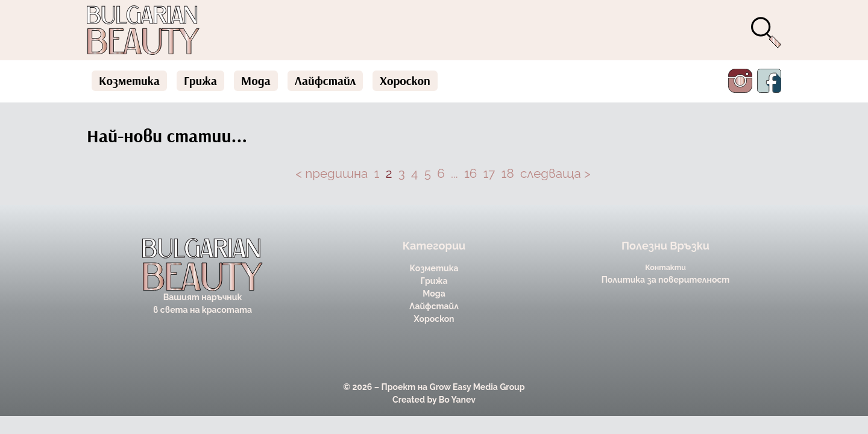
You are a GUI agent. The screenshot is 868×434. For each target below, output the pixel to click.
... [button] (454, 174)
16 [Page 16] (470, 174)
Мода (256, 80)
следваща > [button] (555, 174)
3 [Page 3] (402, 174)
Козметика (129, 80)
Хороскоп (405, 80)
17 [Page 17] (489, 174)
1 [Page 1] (377, 174)
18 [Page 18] (508, 174)
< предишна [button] (332, 174)
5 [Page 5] (428, 174)
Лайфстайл (325, 80)
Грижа (200, 80)
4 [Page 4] (414, 174)
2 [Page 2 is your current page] (389, 174)
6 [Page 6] (441, 174)
